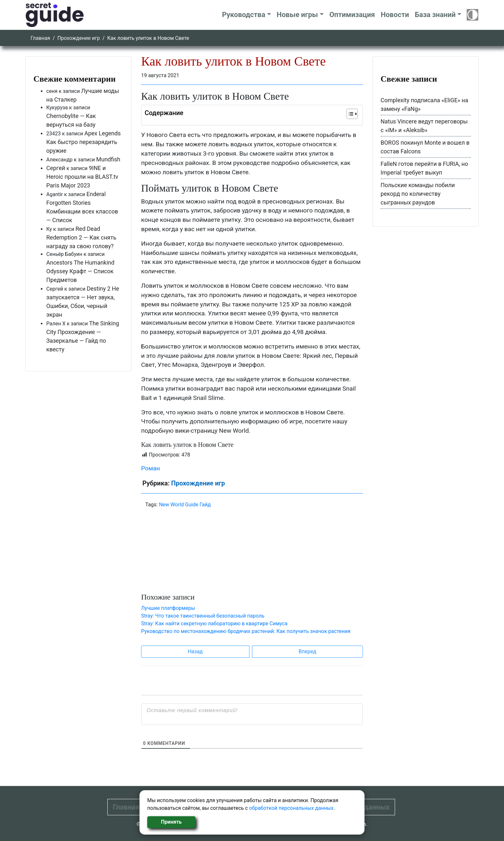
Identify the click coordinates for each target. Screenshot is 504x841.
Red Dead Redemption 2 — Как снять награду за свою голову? (81, 237)
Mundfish (108, 159)
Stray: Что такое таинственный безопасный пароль (203, 616)
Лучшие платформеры (168, 608)
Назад (195, 651)
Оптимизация (352, 15)
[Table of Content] (352, 114)
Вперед (307, 651)
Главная (40, 38)
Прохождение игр (78, 38)
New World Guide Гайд (185, 505)
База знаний (435, 15)
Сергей (56, 168)
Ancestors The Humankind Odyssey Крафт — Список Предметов (80, 271)
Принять (171, 822)
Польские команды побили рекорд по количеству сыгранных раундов (418, 194)
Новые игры (297, 15)
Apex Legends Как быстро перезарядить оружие (84, 142)
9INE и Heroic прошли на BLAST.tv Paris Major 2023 (82, 177)
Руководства (244, 15)
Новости (395, 15)
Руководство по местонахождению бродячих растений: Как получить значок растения (246, 631)
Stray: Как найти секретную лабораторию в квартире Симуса (214, 624)
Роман (151, 468)
